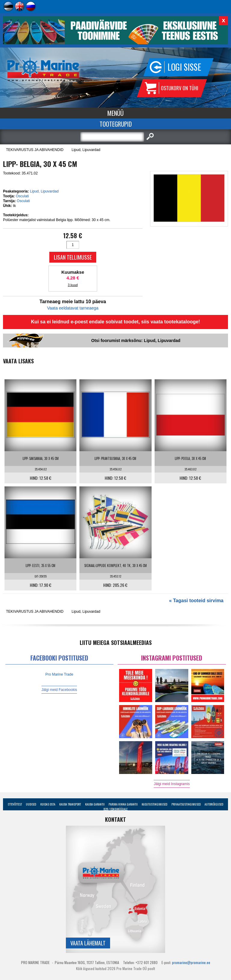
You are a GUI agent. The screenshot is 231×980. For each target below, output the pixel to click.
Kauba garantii (95, 804)
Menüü (115, 113)
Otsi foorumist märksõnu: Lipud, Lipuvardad (136, 341)
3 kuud (73, 285)
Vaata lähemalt (88, 943)
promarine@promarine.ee (191, 962)
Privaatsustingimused (186, 804)
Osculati (22, 196)
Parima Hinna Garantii (123, 804)
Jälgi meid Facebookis (59, 690)
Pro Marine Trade (59, 674)
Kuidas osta (48, 804)
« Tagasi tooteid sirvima (196, 601)
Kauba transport (70, 804)
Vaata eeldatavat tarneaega (73, 308)
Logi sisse (184, 67)
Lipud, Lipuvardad (86, 150)
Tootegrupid (116, 124)
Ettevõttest (15, 804)
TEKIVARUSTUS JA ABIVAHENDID (35, 150)
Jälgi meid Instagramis (172, 784)
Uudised (31, 804)
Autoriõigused (214, 804)
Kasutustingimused (154, 804)
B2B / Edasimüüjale (115, 809)
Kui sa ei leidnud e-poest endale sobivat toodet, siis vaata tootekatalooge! (115, 322)
